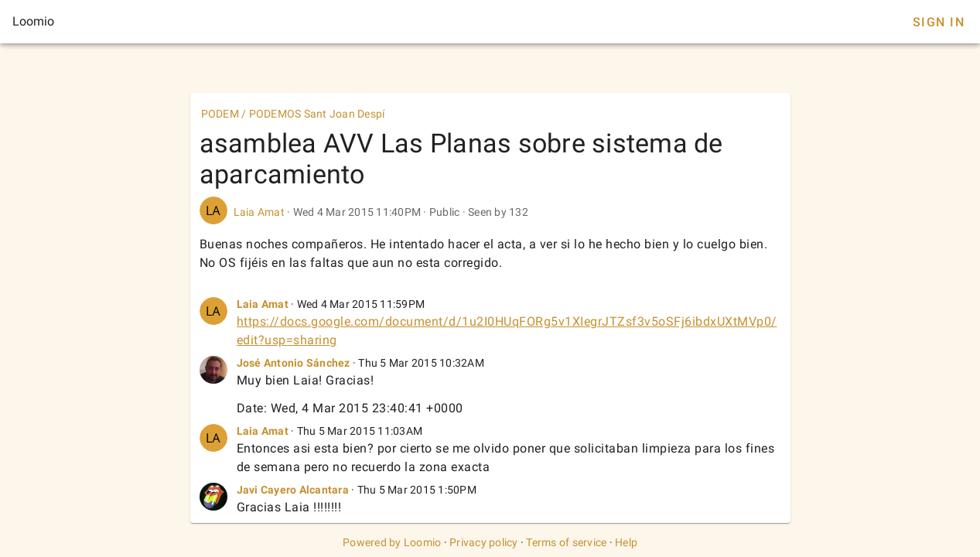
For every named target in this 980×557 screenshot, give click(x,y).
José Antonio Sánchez (294, 363)
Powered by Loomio (392, 542)
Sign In (939, 22)
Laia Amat (259, 212)
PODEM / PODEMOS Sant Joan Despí (293, 114)
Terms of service (566, 542)
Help (626, 542)
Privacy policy (484, 542)
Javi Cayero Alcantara (293, 490)
